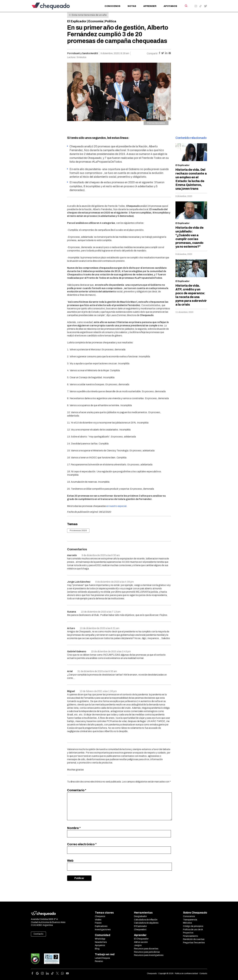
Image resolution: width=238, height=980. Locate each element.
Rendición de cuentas (194, 939)
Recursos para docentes (146, 949)
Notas (132, 6)
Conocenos (112, 6)
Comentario (77, 790)
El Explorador (140, 926)
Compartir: (153, 53)
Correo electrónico (82, 844)
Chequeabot (140, 930)
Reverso (99, 961)
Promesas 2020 (78, 531)
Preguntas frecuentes (194, 943)
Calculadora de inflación (146, 920)
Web (70, 861)
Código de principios (193, 926)
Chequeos (100, 916)
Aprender (150, 6)
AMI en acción (141, 942)
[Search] (186, 6)
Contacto (38, 934)
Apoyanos (170, 6)
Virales (98, 920)
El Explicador (77, 21)
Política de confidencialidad (186, 973)
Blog (97, 949)
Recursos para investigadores (149, 955)
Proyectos (188, 933)
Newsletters (101, 942)
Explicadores (101, 926)
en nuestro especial (116, 506)
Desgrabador (140, 916)
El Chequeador (141, 939)
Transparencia (190, 920)
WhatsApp (100, 939)
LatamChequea (102, 958)
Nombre (74, 828)
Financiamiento (191, 936)
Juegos (138, 945)
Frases (98, 923)
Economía (96, 21)
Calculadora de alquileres (146, 923)
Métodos (188, 923)
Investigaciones (103, 930)
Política (111, 21)
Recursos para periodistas (147, 952)
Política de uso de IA (193, 930)
